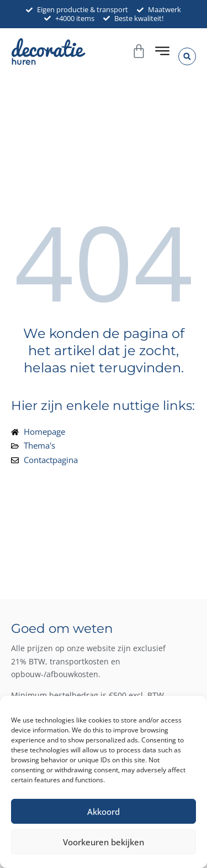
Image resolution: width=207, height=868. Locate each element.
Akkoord (104, 812)
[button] (187, 56)
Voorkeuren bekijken (104, 842)
